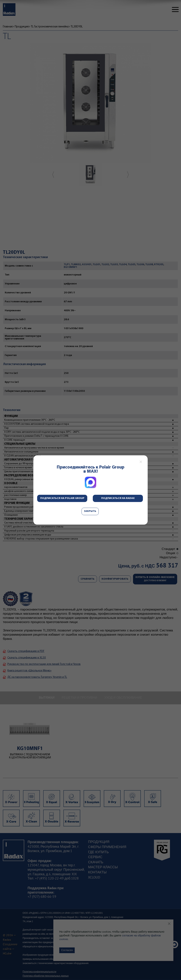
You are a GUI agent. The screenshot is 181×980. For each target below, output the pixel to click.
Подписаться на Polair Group (62, 498)
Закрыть (90, 511)
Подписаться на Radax (118, 498)
